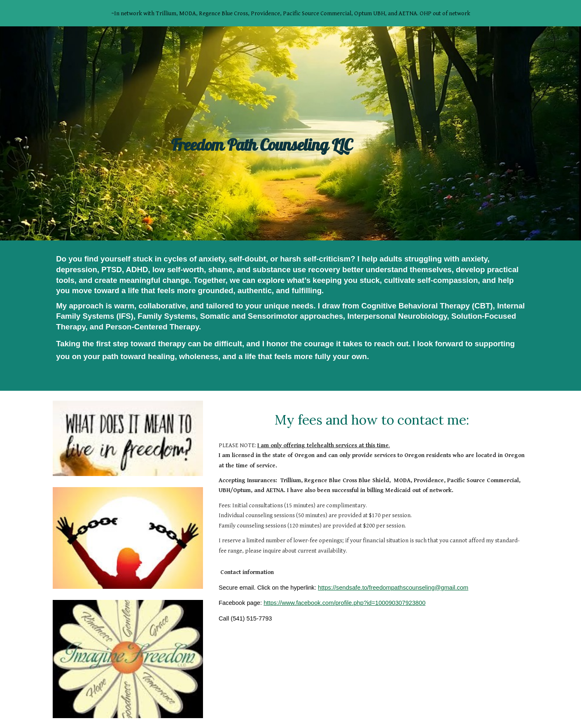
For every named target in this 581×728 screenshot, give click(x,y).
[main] (291, 133)
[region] (290, 13)
